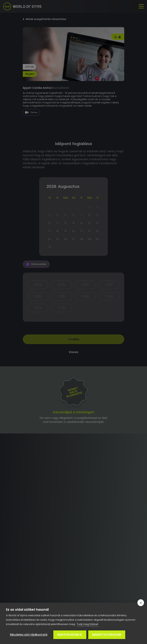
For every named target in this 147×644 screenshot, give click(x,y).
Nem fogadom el (70, 635)
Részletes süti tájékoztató (29, 635)
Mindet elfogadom (107, 635)
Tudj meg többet (87, 624)
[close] (141, 603)
